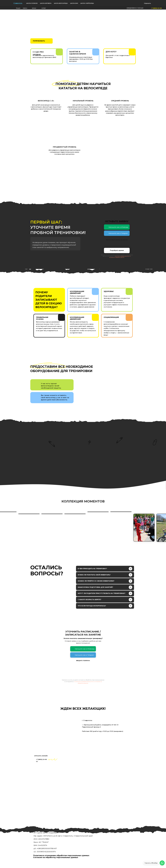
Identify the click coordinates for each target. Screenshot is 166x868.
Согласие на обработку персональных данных (56, 857)
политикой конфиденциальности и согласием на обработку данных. (120, 257)
